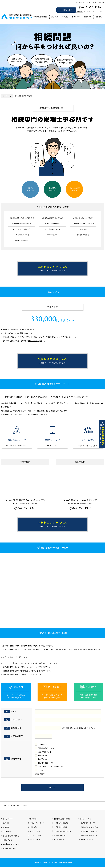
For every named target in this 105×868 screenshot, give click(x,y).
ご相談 (41, 415)
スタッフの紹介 (88, 431)
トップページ (7, 96)
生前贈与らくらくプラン (89, 824)
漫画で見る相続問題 (40, 17)
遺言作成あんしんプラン (89, 832)
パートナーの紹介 (36, 837)
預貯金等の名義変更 (62, 824)
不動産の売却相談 (52, 189)
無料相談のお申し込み (102, 434)
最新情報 (101, 3)
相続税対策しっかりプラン (90, 828)
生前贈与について (45, 746)
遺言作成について (45, 753)
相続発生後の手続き (74, 189)
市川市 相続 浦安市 (17, 16)
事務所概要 (88, 17)
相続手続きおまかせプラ (89, 837)
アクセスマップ (91, 3)
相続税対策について (45, 757)
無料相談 (99, 17)
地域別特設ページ (9, 850)
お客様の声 (76, 17)
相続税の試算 (60, 841)
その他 (41, 771)
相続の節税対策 (30, 189)
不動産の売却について (46, 749)
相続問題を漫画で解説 (62, 820)
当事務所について (52, 431)
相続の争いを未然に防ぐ (63, 832)
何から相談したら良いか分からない (51, 768)
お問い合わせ (67, 10)
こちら (30, 676)
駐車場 (39, 501)
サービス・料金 (85, 820)
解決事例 (55, 17)
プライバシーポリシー (11, 807)
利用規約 (26, 807)
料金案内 (65, 17)
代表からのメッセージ (17, 431)
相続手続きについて (45, 760)
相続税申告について (45, 764)
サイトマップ (80, 3)
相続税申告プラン (87, 841)
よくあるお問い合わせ (11, 837)
